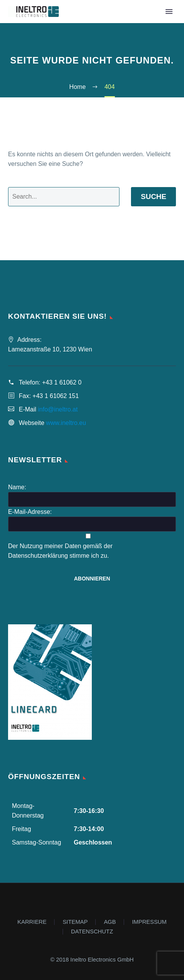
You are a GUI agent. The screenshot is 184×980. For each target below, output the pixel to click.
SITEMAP (75, 922)
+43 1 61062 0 (62, 382)
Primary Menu (169, 12)
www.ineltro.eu (66, 423)
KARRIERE (32, 922)
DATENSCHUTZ (92, 932)
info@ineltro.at (58, 409)
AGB (110, 922)
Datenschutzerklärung (38, 556)
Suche (153, 197)
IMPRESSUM (149, 922)
